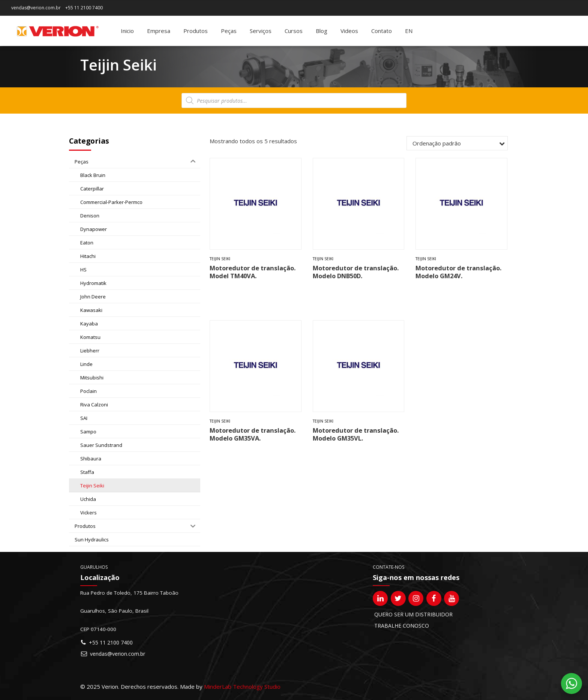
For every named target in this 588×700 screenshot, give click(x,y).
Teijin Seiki (220, 259)
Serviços (261, 31)
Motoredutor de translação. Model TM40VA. (253, 272)
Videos (349, 31)
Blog (322, 31)
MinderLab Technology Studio (242, 687)
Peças (229, 31)
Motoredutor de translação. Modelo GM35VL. (356, 434)
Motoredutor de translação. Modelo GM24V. (458, 272)
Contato (382, 31)
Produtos (196, 31)
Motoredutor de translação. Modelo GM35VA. (253, 434)
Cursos (294, 31)
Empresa (159, 31)
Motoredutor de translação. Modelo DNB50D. (356, 272)
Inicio (127, 31)
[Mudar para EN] (409, 31)
